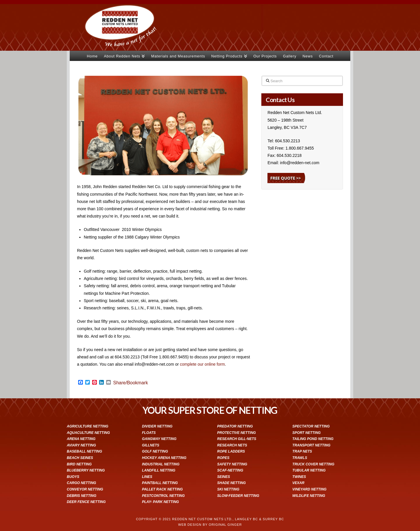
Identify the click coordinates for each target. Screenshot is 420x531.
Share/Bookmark (131, 383)
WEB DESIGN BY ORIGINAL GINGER (210, 525)
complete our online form (202, 364)
